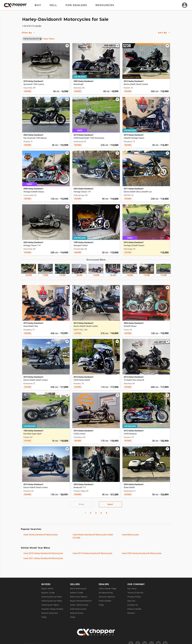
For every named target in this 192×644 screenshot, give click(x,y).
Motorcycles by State (52, 597)
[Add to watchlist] (67, 46)
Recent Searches (50, 613)
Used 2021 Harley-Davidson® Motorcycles (43, 558)
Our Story (132, 589)
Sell (53, 5)
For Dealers (76, 5)
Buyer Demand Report (81, 601)
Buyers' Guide (48, 593)
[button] (31, 39)
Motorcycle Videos (50, 605)
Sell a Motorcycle (78, 589)
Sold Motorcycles (78, 609)
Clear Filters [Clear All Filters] (49, 39)
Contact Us (133, 605)
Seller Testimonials (79, 605)
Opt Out (131, 601)
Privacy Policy (134, 597)
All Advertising (106, 593)
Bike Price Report (79, 597)
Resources (105, 5)
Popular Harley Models (52, 609)
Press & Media (134, 609)
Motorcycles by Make (52, 601)
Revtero (131, 613)
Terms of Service (135, 593)
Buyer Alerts (47, 589)
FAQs (44, 617)
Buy (38, 5)
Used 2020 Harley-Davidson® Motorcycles (142, 553)
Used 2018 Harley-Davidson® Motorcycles (43, 553)
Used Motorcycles (130, 535)
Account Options (107, 597)
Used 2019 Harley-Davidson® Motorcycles (93, 553)
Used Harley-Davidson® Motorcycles (41, 535)
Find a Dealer (105, 601)
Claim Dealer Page (107, 589)
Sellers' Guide (77, 593)
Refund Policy (77, 613)
